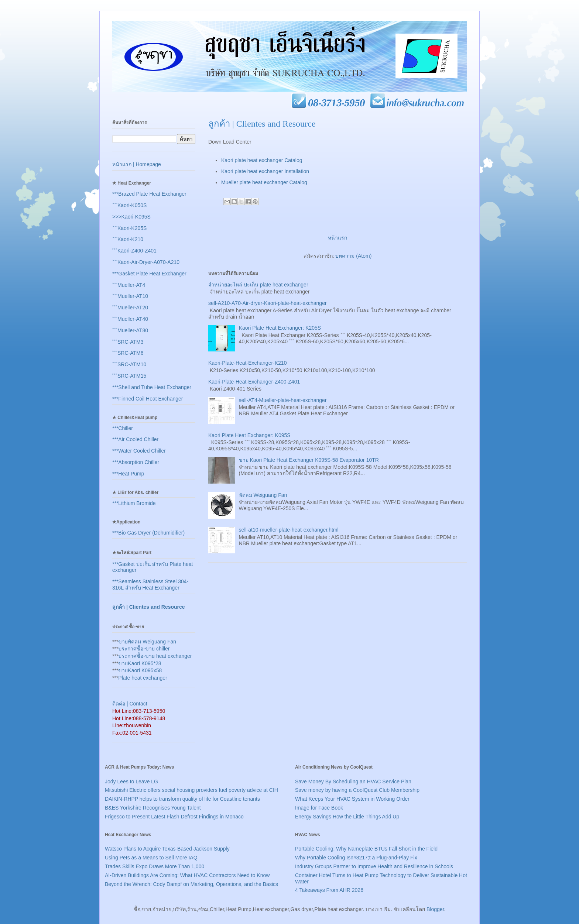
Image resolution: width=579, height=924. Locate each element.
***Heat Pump (128, 474)
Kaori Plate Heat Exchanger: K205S (280, 328)
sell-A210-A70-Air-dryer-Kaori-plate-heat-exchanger (268, 303)
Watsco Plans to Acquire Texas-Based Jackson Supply (167, 849)
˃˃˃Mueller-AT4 (129, 285)
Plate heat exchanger (143, 678)
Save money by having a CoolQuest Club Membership (357, 790)
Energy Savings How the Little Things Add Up (347, 817)
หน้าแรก (338, 238)
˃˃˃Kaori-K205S (129, 228)
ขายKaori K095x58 (140, 670)
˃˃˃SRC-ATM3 (128, 342)
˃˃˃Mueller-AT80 (130, 330)
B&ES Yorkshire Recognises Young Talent (153, 808)
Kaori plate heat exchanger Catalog (262, 160)
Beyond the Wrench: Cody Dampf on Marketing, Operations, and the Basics (191, 884)
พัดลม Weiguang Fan (263, 495)
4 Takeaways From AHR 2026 (329, 890)
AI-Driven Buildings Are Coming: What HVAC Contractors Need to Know (187, 875)
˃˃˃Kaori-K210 (128, 239)
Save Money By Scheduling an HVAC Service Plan (353, 782)
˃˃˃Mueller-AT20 (130, 308)
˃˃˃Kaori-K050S (129, 205)
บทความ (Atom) (353, 256)
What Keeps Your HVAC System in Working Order (352, 799)
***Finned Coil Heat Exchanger (148, 399)
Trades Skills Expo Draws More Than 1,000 (155, 866)
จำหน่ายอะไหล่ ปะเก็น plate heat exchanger (258, 285)
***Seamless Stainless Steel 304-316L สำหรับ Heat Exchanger (150, 585)
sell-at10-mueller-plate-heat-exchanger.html (289, 530)
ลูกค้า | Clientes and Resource (149, 607)
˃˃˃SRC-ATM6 (128, 353)
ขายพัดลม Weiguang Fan (147, 642)
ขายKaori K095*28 (140, 663)
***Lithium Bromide (134, 503)
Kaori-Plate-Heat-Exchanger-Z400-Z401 (254, 382)
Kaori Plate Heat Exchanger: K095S (249, 435)
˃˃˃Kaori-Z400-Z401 (134, 251)
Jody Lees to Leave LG (131, 782)
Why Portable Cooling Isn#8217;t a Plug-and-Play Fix (356, 858)
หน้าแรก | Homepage (137, 164)
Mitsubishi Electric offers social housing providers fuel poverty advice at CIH (191, 790)
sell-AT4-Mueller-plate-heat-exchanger (283, 400)
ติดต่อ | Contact (130, 704)
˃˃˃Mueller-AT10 (130, 296)
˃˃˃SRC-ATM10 (129, 364)
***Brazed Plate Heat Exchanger (149, 194)
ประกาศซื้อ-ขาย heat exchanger (155, 656)
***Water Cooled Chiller (139, 451)
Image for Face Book (319, 808)
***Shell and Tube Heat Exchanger (152, 387)
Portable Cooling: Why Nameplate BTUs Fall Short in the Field (366, 849)
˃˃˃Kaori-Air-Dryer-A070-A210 (146, 262)
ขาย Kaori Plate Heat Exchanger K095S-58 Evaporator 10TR (309, 460)
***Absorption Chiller (136, 462)
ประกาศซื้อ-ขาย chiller (144, 649)
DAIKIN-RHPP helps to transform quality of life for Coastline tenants (182, 799)
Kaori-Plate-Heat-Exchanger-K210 (247, 363)
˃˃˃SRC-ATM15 (129, 376)
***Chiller (123, 428)
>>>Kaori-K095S (131, 217)
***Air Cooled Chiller (135, 439)
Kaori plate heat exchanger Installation (265, 171)
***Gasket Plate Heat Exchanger (149, 274)
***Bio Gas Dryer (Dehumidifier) (148, 533)
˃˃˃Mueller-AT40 (130, 319)
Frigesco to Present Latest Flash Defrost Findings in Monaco (174, 817)
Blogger (435, 909)
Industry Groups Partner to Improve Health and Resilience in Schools (374, 866)
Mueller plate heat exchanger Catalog (264, 182)
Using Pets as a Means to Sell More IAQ (151, 858)
